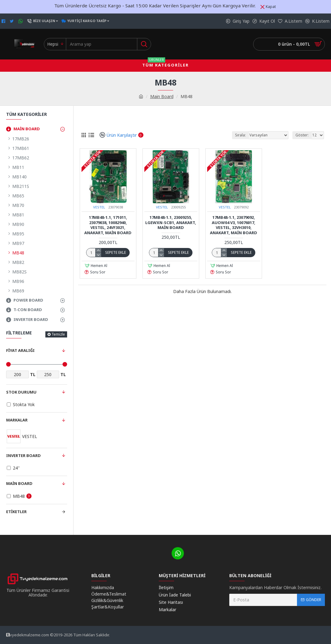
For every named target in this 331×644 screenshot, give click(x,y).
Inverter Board (23, 455)
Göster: (302, 135)
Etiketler (16, 512)
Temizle (58, 334)
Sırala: (240, 135)
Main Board (162, 96)
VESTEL (99, 207)
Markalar (17, 420)
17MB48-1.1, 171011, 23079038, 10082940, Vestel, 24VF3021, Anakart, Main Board (108, 225)
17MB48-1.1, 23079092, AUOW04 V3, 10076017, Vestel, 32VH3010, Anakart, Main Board (234, 225)
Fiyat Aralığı (20, 350)
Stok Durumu (21, 392)
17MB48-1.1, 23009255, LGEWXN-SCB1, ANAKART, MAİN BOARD (171, 223)
